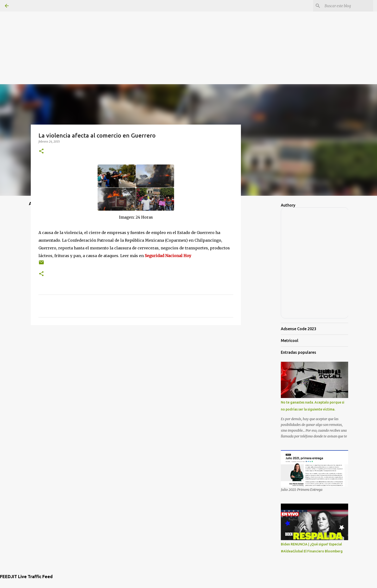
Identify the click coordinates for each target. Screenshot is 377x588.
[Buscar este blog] (348, 6)
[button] (41, 151)
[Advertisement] (188, 34)
